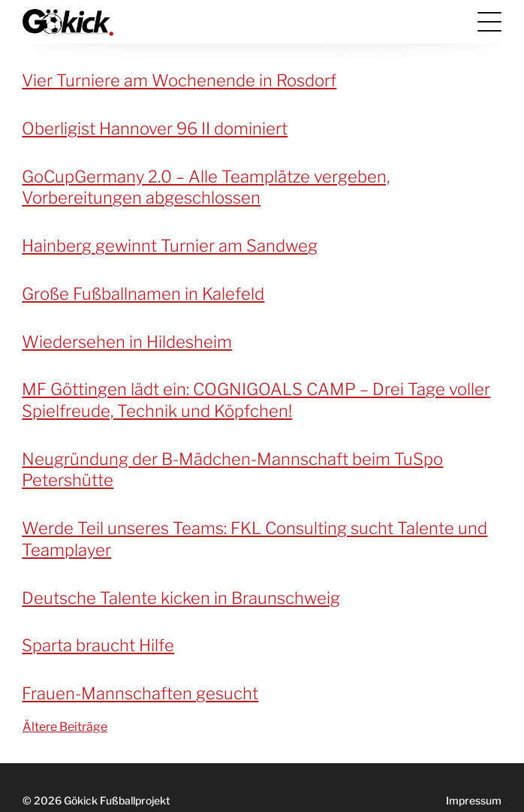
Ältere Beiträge (65, 727)
